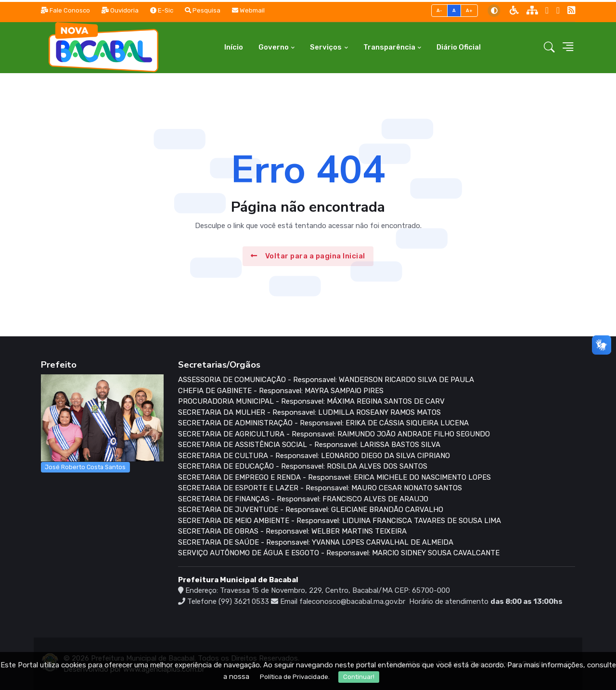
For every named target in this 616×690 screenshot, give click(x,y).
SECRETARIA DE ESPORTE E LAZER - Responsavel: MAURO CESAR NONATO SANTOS (320, 488)
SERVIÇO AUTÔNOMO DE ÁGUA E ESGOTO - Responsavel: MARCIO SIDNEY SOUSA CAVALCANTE (339, 553)
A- (440, 10)
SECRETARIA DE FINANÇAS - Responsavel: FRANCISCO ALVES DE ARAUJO (303, 499)
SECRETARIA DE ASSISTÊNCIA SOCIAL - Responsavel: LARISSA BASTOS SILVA (309, 445)
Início (234, 47)
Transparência (389, 47)
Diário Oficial (459, 47)
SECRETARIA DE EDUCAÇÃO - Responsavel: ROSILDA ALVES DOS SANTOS (303, 466)
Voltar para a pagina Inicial (308, 256)
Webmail (248, 10)
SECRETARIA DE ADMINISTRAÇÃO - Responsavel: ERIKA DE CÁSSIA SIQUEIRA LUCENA (323, 423)
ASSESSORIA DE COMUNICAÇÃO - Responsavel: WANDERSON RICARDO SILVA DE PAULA (326, 380)
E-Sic (162, 10)
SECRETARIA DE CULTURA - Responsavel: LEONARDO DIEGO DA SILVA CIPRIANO (314, 456)
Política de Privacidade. (295, 677)
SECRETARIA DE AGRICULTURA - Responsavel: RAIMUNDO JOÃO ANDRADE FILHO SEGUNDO (334, 434)
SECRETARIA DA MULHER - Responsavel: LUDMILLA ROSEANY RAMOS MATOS (309, 412)
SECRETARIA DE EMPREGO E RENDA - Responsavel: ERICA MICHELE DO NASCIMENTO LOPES (334, 477)
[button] (549, 48)
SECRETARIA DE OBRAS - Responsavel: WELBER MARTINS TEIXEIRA (292, 531)
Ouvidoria (120, 10)
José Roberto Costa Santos (85, 467)
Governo (274, 47)
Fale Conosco (65, 10)
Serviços (326, 47)
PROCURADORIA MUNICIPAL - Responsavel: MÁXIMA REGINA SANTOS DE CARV (311, 401)
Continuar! (359, 677)
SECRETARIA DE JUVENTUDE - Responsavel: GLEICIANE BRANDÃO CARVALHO (311, 510)
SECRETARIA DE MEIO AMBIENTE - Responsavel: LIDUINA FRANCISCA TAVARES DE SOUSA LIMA (340, 521)
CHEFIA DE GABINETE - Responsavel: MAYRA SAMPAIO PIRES (281, 391)
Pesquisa (203, 10)
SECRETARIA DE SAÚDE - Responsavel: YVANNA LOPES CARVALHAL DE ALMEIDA (316, 542)
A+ (469, 10)
